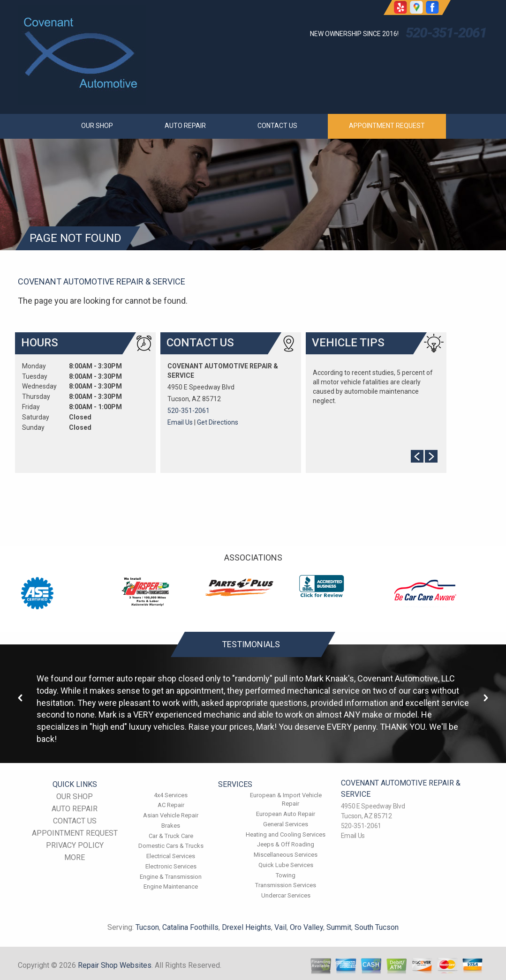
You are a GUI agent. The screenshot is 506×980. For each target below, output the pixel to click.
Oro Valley (306, 927)
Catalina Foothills (190, 927)
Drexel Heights (246, 927)
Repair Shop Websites (115, 965)
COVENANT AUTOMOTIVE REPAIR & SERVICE (102, 281)
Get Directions (218, 422)
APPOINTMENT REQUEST (387, 126)
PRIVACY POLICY (75, 845)
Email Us (180, 422)
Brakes (171, 826)
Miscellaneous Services (286, 855)
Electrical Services (171, 856)
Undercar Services (286, 895)
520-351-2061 (446, 33)
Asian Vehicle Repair (171, 815)
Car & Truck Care (171, 836)
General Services (286, 824)
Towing (286, 875)
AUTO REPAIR (185, 126)
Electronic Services (171, 866)
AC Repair (171, 805)
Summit (339, 927)
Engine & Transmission (171, 877)
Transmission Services (286, 885)
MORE (75, 857)
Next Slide (431, 456)
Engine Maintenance (171, 886)
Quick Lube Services (286, 865)
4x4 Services (171, 795)
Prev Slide (417, 456)
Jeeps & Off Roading (286, 844)
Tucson (147, 927)
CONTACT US (277, 126)
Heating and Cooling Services (286, 834)
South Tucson (377, 927)
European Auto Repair (286, 814)
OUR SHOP (97, 126)
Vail (280, 927)
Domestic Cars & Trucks (171, 846)
